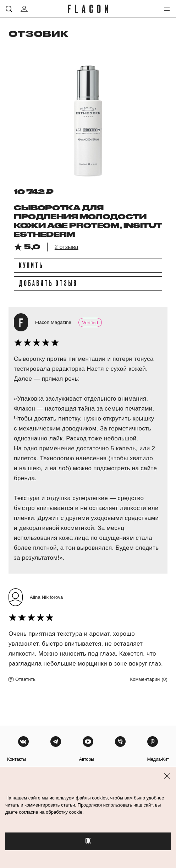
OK (88, 841)
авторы (86, 759)
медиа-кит (158, 759)
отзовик (38, 34)
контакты (16, 759)
